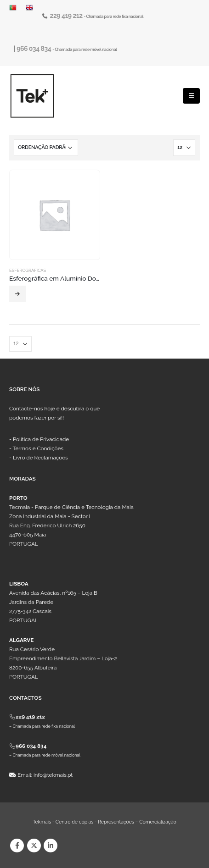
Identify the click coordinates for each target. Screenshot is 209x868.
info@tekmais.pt (53, 775)
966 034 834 (34, 49)
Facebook (17, 846)
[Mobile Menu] (191, 96)
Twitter (34, 846)
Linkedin (51, 846)
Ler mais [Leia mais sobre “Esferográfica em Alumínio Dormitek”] (17, 294)
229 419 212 (67, 16)
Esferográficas (28, 270)
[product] (54, 215)
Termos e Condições (38, 448)
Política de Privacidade (41, 439)
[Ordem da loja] (46, 148)
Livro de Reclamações (40, 458)
